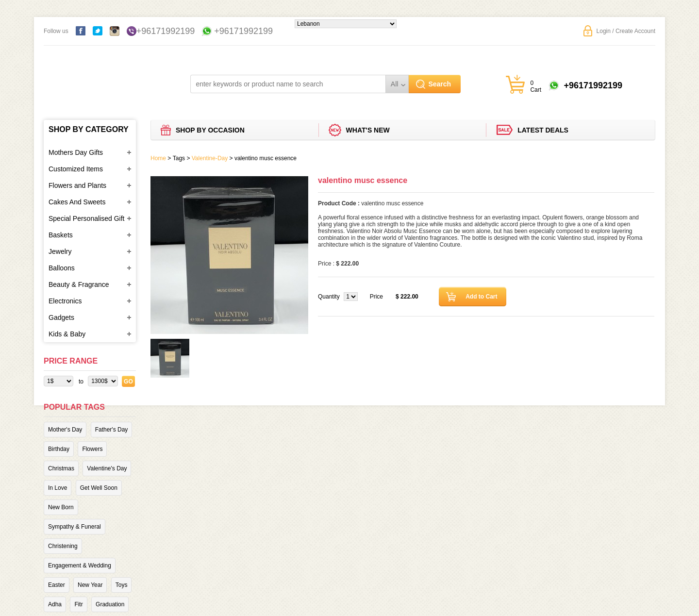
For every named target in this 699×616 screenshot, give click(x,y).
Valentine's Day (107, 468)
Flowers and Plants (77, 185)
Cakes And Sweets (77, 202)
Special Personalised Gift (86, 218)
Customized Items (76, 169)
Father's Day (112, 430)
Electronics (65, 301)
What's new (368, 130)
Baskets (61, 235)
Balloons (62, 268)
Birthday (59, 449)
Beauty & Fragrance (79, 284)
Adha (55, 604)
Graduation (110, 604)
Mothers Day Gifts (76, 152)
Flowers (92, 449)
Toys (122, 585)
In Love (58, 488)
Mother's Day (65, 430)
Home (158, 158)
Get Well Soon (99, 488)
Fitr (78, 604)
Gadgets (61, 317)
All (395, 84)
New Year (90, 585)
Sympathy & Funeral (75, 527)
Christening (63, 546)
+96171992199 (166, 31)
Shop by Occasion (210, 130)
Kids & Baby (67, 334)
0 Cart (536, 86)
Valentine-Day (210, 158)
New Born (61, 507)
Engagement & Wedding (80, 566)
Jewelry (60, 251)
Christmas (61, 468)
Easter (57, 585)
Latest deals (543, 130)
